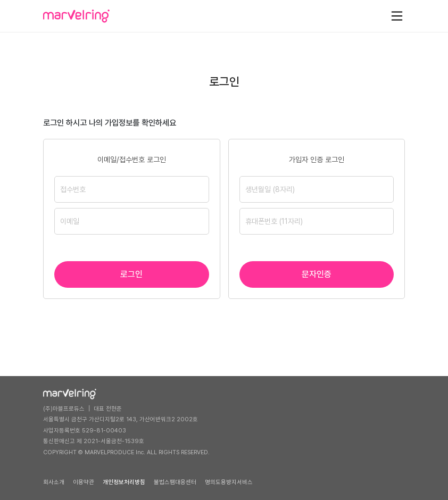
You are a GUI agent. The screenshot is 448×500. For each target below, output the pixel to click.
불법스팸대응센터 (175, 482)
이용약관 (84, 482)
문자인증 (317, 274)
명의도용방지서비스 (229, 482)
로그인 (131, 274)
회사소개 (54, 482)
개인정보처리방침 (124, 482)
